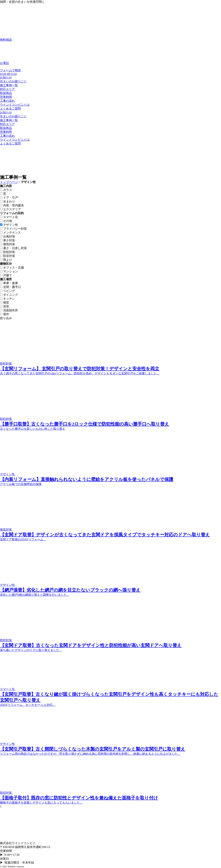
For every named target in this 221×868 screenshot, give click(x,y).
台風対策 (7, 236)
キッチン (7, 299)
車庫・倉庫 (9, 283)
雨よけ (6, 260)
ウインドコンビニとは (15, 105)
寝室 (5, 303)
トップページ (9, 182)
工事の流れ (7, 101)
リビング (7, 291)
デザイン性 (9, 225)
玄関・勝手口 (10, 287)
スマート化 (9, 217)
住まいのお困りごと (13, 81)
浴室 (5, 306)
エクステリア (10, 209)
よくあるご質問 (10, 109)
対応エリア (7, 89)
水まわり (7, 201)
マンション (9, 271)
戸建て (6, 275)
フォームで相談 (10, 70)
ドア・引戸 (9, 198)
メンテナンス (10, 233)
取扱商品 (6, 93)
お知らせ (6, 77)
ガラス (6, 190)
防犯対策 (7, 252)
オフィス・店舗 (12, 268)
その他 (6, 221)
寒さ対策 (7, 240)
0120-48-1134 (8, 74)
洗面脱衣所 (9, 310)
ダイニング (9, 295)
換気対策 (7, 244)
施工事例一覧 (9, 85)
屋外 (5, 314)
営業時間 (6, 97)
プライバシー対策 (13, 229)
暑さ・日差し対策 (13, 248)
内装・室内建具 (12, 205)
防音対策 (7, 256)
